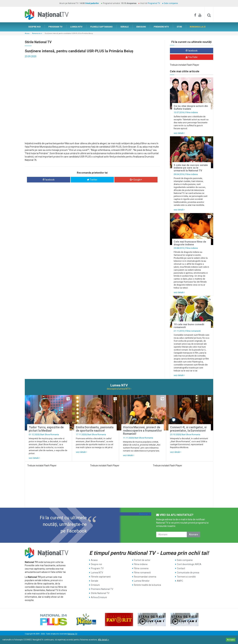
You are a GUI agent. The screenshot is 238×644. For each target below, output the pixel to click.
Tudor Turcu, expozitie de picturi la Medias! (46, 429)
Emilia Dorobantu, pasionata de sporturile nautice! (95, 429)
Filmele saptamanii (101, 577)
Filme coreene (141, 568)
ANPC (180, 581)
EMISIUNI (141, 27)
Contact (181, 568)
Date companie (171, 3)
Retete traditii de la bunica (147, 585)
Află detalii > (103, 640)
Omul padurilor (92, 3)
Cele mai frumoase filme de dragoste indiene (190, 243)
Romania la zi (37, 33)
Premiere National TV (102, 589)
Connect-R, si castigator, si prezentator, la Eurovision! (188, 429)
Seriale (95, 581)
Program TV (97, 568)
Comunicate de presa (188, 573)
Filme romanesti (193, 331)
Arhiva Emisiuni (99, 597)
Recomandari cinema (145, 577)
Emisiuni (95, 585)
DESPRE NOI (35, 27)
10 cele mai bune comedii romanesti (189, 326)
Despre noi (96, 564)
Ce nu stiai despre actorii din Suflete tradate (191, 107)
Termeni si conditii (186, 577)
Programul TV (154, 3)
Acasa (27, 33)
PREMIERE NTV (161, 27)
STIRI (179, 27)
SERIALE (124, 27)
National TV (145, 514)
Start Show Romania (49, 434)
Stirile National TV (100, 593)
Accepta (231, 640)
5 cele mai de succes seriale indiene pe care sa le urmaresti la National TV (191, 168)
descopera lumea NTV (119, 389)
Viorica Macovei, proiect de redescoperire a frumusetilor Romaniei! (142, 431)
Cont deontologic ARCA (189, 564)
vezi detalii (179, 133)
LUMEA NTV (76, 27)
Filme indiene (192, 112)
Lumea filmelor (142, 581)
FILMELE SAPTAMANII (101, 27)
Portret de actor (142, 560)
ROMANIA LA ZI (198, 27)
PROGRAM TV (55, 27)
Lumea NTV (97, 573)
